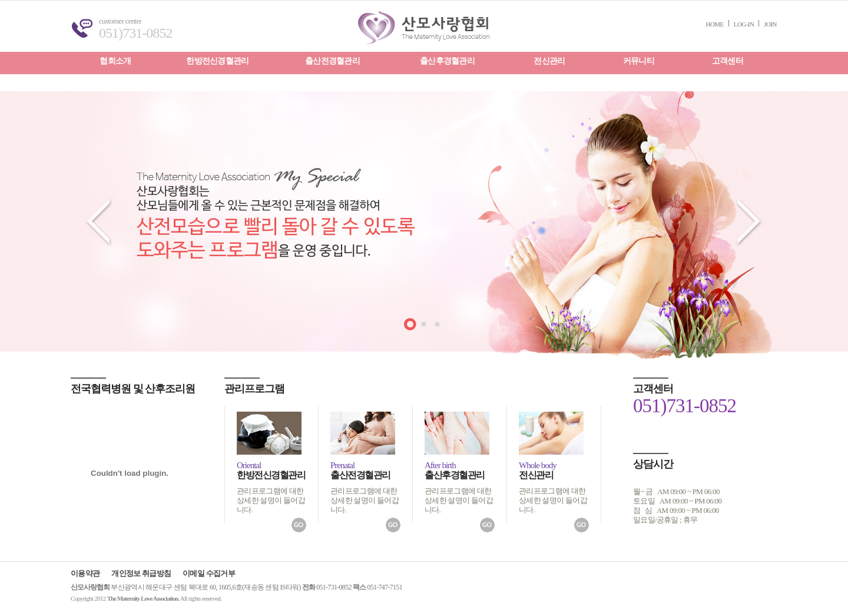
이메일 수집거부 (209, 573)
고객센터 (728, 61)
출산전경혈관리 (332, 61)
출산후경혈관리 (447, 61)
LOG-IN (744, 24)
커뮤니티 (639, 61)
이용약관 (85, 573)
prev (99, 222)
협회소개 (115, 61)
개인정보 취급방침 (141, 573)
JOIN (770, 24)
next (749, 222)
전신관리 (549, 61)
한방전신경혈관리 (217, 61)
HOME (715, 24)
